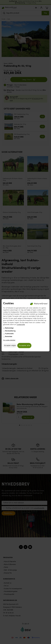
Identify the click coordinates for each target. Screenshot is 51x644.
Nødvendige (9, 328)
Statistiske (9, 337)
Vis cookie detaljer (9, 340)
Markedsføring (10, 331)
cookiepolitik (21, 325)
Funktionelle (9, 334)
